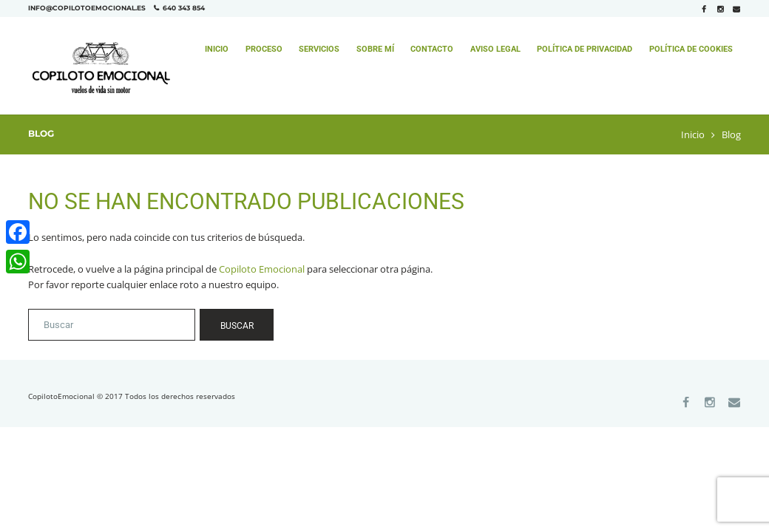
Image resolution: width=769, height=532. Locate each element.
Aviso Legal (495, 49)
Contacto (432, 49)
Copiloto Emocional (262, 269)
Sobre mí (375, 49)
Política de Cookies (691, 49)
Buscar (237, 326)
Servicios (319, 49)
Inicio (217, 49)
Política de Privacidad (585, 49)
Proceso (264, 49)
